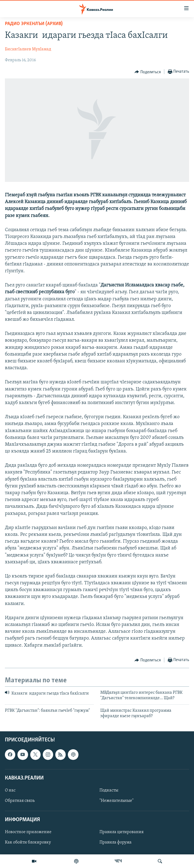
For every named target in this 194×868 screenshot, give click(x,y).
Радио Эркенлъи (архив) (34, 24)
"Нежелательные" (116, 801)
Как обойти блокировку (28, 843)
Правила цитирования (122, 832)
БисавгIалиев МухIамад (28, 49)
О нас (10, 790)
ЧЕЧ (118, 861)
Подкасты (109, 790)
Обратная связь (20, 801)
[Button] (148, 72)
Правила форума (116, 843)
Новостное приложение (28, 832)
